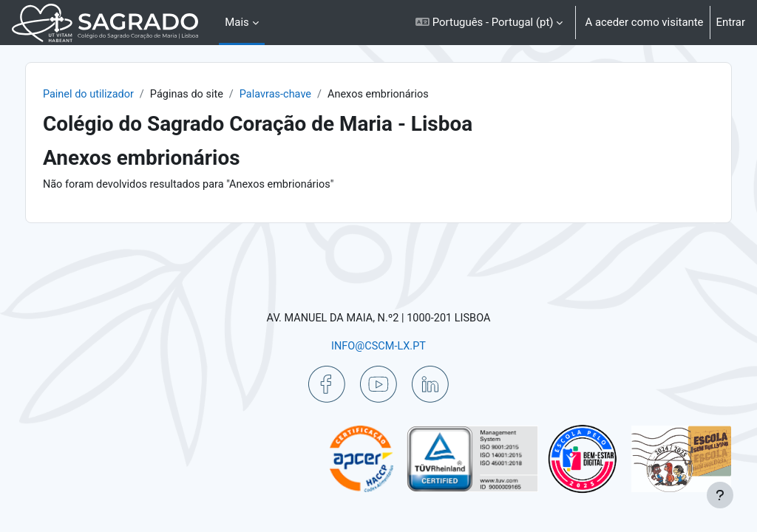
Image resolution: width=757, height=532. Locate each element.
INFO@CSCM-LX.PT (378, 345)
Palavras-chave (313, 95)
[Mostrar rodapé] (720, 495)
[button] (489, 23)
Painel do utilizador (121, 95)
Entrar (731, 22)
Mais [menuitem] (237, 22)
